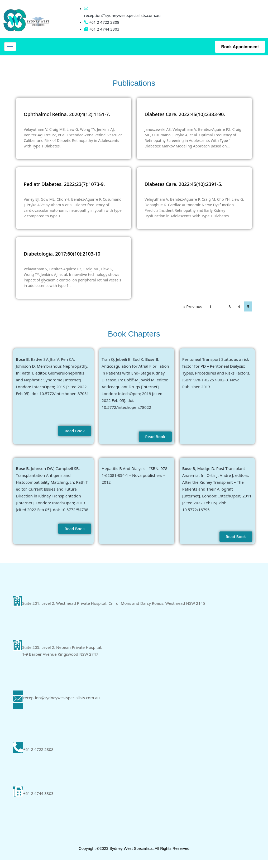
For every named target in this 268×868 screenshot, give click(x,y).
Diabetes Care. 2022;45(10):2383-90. (185, 114)
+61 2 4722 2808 (39, 755)
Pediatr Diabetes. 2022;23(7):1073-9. (64, 184)
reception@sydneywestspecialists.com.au (122, 15)
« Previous (193, 306)
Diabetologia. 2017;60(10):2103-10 (62, 254)
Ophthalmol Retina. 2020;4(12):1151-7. (67, 114)
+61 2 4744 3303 (39, 801)
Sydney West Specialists (131, 857)
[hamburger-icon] (10, 47)
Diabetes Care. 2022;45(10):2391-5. (183, 184)
